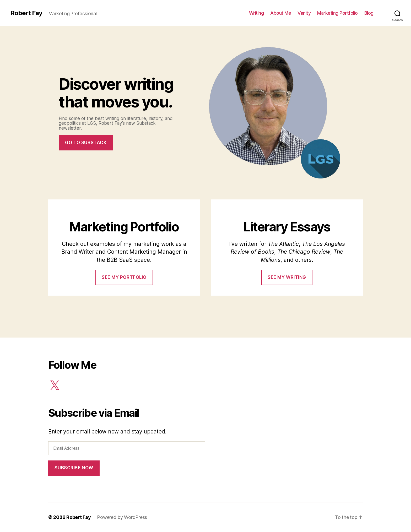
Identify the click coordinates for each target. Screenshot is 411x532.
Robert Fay (26, 13)
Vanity (304, 13)
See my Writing (287, 277)
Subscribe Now (74, 468)
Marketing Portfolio (337, 13)
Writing (256, 13)
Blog (369, 13)
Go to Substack (86, 143)
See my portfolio (124, 277)
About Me (281, 13)
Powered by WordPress (122, 517)
